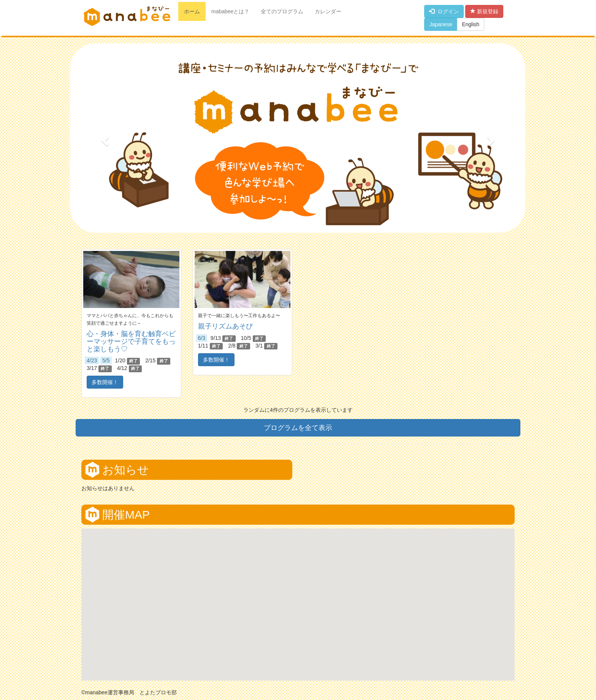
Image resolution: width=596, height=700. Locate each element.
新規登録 (484, 11)
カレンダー (328, 11)
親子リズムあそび (225, 326)
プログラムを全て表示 (298, 428)
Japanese (441, 24)
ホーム (192, 11)
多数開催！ (105, 382)
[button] (104, 138)
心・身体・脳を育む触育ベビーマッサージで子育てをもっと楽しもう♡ (131, 341)
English (471, 24)
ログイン (444, 11)
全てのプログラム (282, 11)
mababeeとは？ (230, 11)
